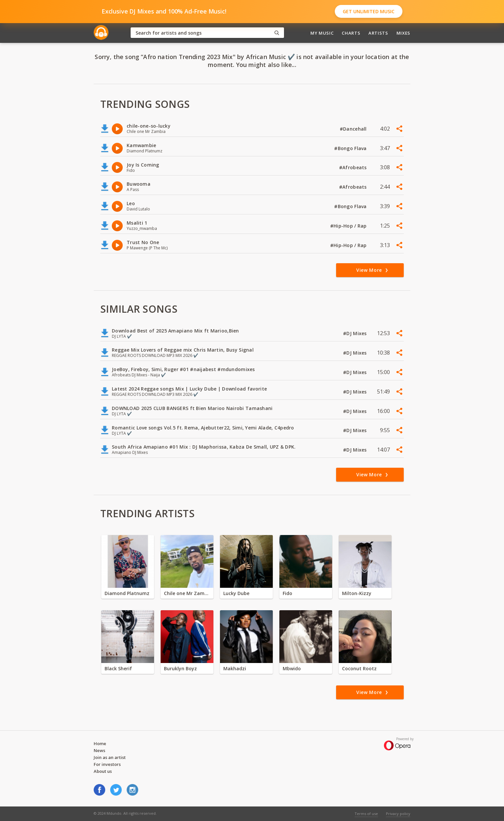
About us (103, 771)
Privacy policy (398, 814)
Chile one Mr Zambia (187, 593)
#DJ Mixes (356, 333)
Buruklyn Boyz (180, 668)
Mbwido (292, 668)
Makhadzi (235, 668)
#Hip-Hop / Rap (349, 226)
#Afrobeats (354, 167)
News (99, 750)
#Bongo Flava (351, 148)
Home (100, 743)
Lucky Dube (236, 593)
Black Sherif (118, 668)
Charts (351, 33)
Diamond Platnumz (127, 593)
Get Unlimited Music (369, 11)
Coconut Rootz (359, 668)
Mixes (403, 33)
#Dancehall (354, 129)
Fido (287, 593)
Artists (378, 33)
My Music (322, 33)
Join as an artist (110, 757)
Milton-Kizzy (357, 593)
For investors (107, 764)
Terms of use (366, 814)
